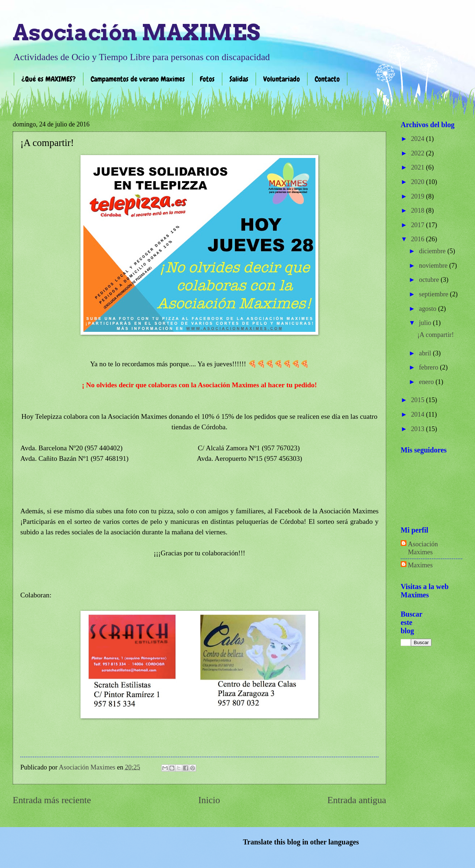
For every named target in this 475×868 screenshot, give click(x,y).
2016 (418, 239)
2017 (418, 225)
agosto (429, 309)
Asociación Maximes (423, 548)
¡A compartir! (436, 335)
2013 (418, 429)
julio (426, 323)
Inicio (209, 800)
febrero (430, 367)
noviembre (434, 266)
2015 (418, 400)
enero (427, 382)
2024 (418, 139)
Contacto (327, 79)
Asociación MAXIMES (136, 32)
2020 (418, 182)
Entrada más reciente (52, 800)
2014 (418, 414)
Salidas (239, 79)
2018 (418, 210)
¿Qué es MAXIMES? (49, 79)
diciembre (433, 251)
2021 (418, 167)
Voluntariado (282, 79)
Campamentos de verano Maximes (138, 79)
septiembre (435, 294)
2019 (418, 196)
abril (426, 353)
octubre (430, 280)
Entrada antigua (357, 800)
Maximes (420, 565)
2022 (418, 153)
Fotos (207, 79)
